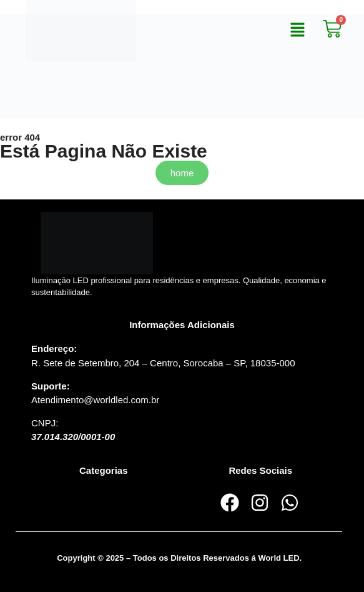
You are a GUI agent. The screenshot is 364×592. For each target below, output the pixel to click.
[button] (298, 31)
